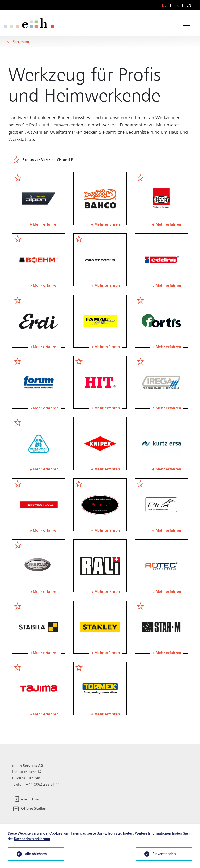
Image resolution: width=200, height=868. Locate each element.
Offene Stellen (29, 809)
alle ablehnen (36, 854)
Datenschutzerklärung (32, 839)
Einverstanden (164, 854)
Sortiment (21, 41)
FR (177, 5)
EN (189, 5)
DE (164, 5)
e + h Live (25, 799)
